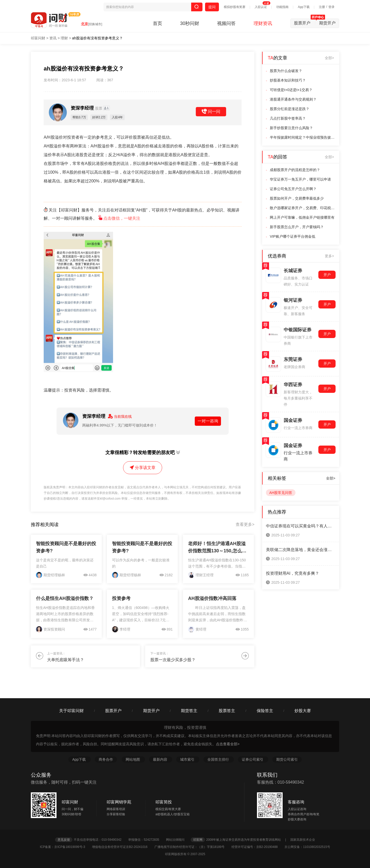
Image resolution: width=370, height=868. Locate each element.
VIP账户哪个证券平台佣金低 (293, 236)
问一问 (211, 111)
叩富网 (198, 840)
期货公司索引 (287, 759)
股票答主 (227, 711)
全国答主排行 (219, 759)
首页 (158, 23)
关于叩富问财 (71, 711)
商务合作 (106, 759)
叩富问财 (38, 38)
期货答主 (189, 711)
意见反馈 (64, 840)
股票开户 (305, 23)
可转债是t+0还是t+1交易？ (291, 90)
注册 (322, 7)
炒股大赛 (303, 711)
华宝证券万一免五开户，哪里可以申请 (300, 179)
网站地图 (133, 759)
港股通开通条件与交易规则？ (293, 99)
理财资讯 (263, 23)
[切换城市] (95, 24)
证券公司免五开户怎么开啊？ (293, 189)
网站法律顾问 (178, 840)
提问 (212, 7)
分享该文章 (143, 468)
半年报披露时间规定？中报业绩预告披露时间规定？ (303, 137)
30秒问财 (190, 23)
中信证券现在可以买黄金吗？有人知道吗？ (301, 526)
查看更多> (245, 524)
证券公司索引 (253, 759)
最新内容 (161, 759)
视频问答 (226, 23)
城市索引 (188, 759)
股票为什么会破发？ (286, 71)
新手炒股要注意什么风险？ (291, 128)
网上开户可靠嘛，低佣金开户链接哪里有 (302, 217)
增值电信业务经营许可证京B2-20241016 (123, 847)
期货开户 (327, 23)
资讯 (53, 38)
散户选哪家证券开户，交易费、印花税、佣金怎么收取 (303, 208)
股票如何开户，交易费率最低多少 (297, 198)
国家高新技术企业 (303, 840)
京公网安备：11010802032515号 (307, 847)
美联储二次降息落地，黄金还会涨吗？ (301, 550)
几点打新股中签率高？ (288, 118)
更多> (329, 256)
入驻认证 (261, 7)
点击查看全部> (228, 744)
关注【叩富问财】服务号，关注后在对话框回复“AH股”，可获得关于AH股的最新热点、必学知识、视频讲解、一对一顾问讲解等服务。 (142, 214)
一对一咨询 (208, 421)
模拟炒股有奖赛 (235, 7)
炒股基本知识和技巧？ (288, 80)
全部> (329, 58)
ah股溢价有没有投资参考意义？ (98, 38)
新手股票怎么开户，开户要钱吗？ (297, 227)
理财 (64, 38)
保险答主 (265, 711)
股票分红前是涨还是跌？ (290, 109)
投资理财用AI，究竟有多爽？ (293, 573)
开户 (327, 275)
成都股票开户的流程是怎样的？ (295, 170)
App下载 (304, 7)
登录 (331, 7)
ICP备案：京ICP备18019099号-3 (65, 847)
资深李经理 (87, 108)
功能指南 (282, 7)
